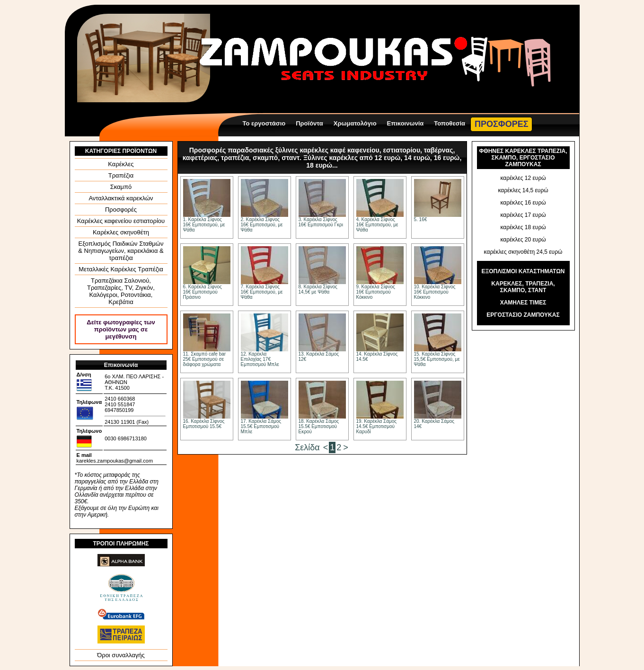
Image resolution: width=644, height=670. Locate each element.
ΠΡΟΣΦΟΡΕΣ (501, 124)
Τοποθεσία (450, 123)
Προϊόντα (309, 123)
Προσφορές (121, 210)
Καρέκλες (121, 164)
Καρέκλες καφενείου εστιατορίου (121, 221)
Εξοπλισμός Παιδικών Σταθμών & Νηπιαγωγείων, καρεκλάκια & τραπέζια (121, 251)
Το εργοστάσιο (264, 123)
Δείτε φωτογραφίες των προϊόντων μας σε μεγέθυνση (121, 329)
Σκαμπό (121, 187)
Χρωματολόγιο (355, 123)
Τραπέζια (121, 175)
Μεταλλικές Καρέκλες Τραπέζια (121, 269)
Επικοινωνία (406, 123)
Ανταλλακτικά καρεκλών (121, 198)
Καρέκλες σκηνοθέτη (121, 232)
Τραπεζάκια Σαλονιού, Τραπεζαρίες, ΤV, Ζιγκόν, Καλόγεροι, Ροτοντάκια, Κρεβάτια (121, 291)
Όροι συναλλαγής (121, 655)
